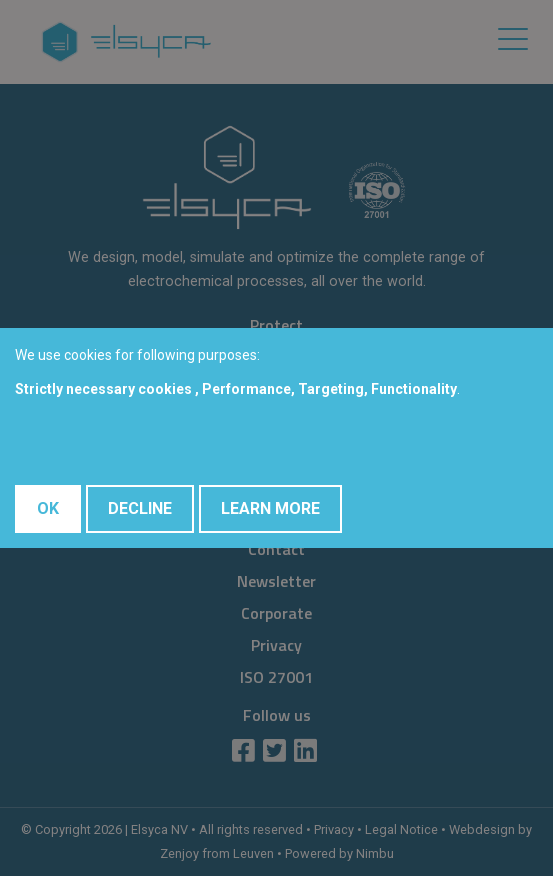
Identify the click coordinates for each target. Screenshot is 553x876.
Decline (140, 508)
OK (48, 508)
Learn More (270, 508)
